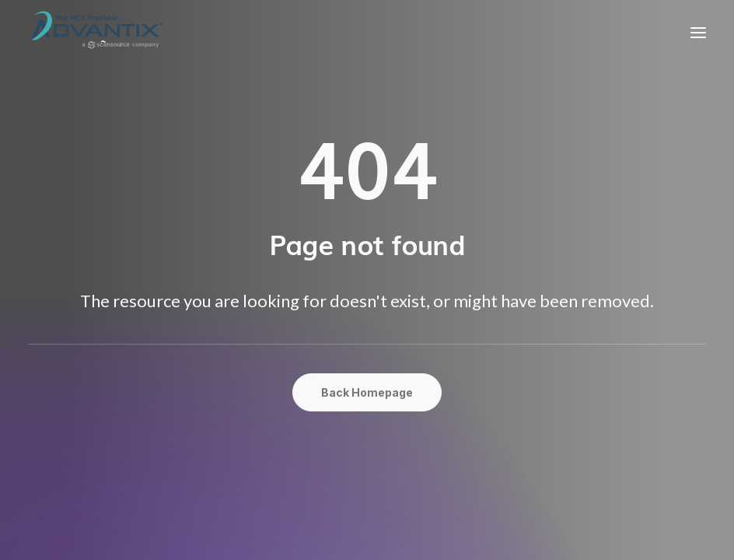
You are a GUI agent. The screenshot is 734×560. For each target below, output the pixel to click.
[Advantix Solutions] (96, 32)
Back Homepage (367, 392)
